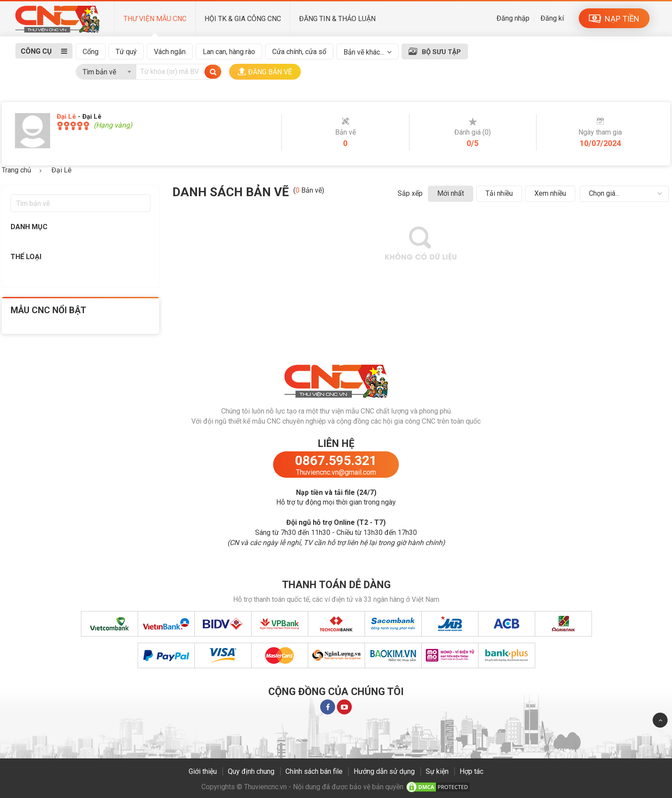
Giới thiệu (203, 771)
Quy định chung (251, 771)
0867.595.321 (336, 460)
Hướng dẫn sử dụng (384, 771)
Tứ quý (126, 52)
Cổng (91, 52)
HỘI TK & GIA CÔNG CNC (243, 19)
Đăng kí (552, 18)
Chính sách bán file (314, 771)
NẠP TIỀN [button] (614, 19)
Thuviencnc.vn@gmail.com (336, 472)
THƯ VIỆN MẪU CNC (155, 19)
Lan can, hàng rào (229, 52)
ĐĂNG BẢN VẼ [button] (265, 72)
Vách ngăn (170, 52)
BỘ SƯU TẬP (441, 52)
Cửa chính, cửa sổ (299, 52)
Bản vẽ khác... (364, 52)
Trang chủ (16, 170)
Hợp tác (471, 771)
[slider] (73, 126)
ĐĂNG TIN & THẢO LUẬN (337, 19)
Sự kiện (437, 771)
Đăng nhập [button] (513, 18)
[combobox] (106, 70)
